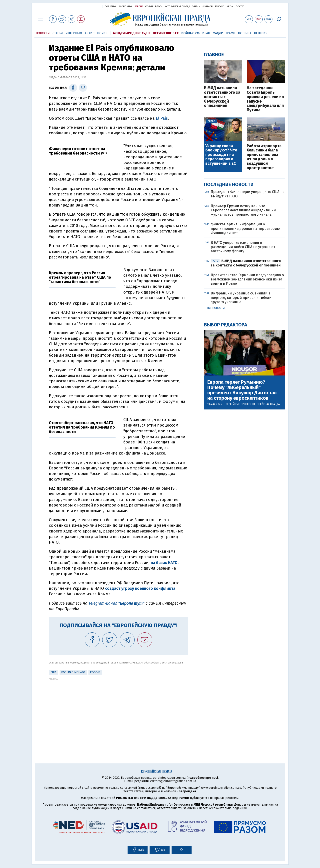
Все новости (216, 308)
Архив (90, 33)
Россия (95, 672)
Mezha (230, 7)
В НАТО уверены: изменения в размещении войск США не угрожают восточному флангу (243, 247)
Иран (206, 33)
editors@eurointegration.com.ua (173, 781)
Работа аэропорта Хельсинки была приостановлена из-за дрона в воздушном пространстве (264, 157)
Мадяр (218, 33)
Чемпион (207, 7)
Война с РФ (190, 33)
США (53, 672)
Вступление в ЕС (166, 33)
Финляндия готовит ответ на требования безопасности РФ (78, 151)
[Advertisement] (118, 711)
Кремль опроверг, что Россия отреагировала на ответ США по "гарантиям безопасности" (80, 277)
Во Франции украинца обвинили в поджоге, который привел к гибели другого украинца (241, 297)
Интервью (74, 33)
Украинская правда (88, 6)
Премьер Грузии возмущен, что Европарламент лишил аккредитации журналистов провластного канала (243, 210)
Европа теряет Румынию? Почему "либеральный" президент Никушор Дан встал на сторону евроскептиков (242, 390)
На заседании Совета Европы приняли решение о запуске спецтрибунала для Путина (265, 99)
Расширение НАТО (73, 672)
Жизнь (196, 7)
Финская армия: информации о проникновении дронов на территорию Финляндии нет (245, 228)
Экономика (126, 7)
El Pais (162, 118)
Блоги (159, 7)
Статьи (58, 33)
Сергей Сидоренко (238, 404)
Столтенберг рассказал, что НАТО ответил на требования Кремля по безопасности (82, 427)
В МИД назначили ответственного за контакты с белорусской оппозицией (222, 97)
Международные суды (132, 33)
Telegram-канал (116, 603)
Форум (149, 7)
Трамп (230, 33)
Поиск (102, 33)
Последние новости (229, 184)
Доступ (240, 7)
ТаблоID (220, 7)
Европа (139, 7)
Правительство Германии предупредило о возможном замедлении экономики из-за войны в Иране (247, 279)
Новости (43, 33)
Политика (111, 7)
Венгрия (261, 33)
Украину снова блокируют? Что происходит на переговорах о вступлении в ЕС (221, 155)
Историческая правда (177, 7)
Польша (245, 33)
